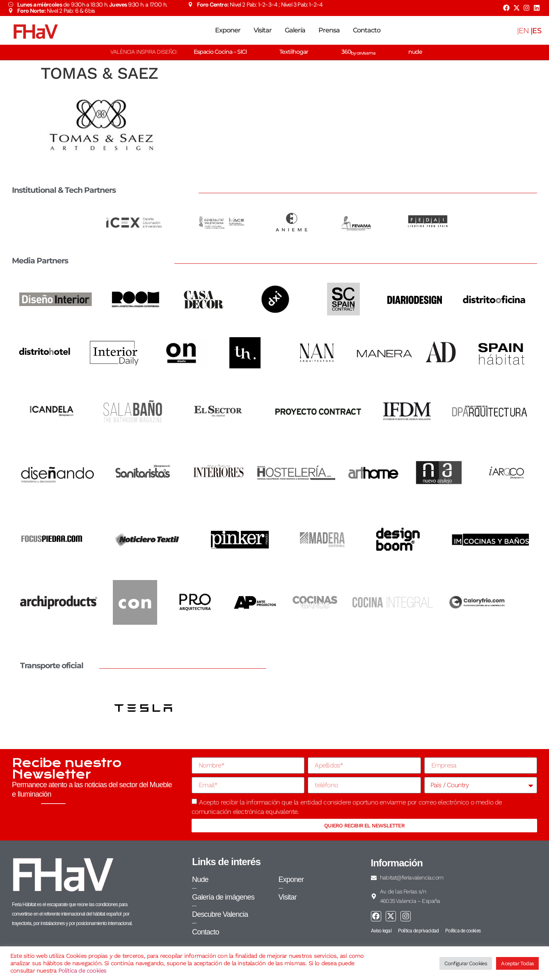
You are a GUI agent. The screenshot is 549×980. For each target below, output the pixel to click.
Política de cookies (82, 971)
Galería (295, 30)
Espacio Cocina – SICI (220, 52)
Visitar (263, 30)
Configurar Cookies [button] (466, 963)
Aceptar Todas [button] (517, 963)
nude (415, 52)
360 (358, 52)
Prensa (329, 30)
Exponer (228, 30)
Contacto (367, 30)
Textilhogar (294, 52)
